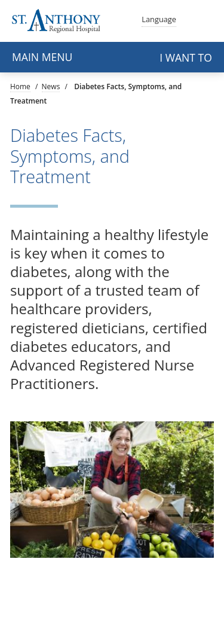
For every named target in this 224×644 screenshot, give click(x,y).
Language (159, 18)
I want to (186, 57)
